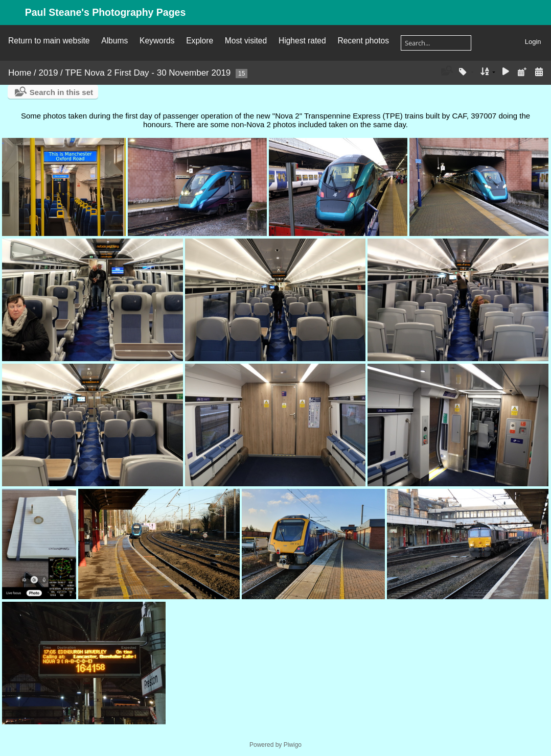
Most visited (246, 41)
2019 (49, 73)
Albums (114, 41)
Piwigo (293, 745)
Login (533, 42)
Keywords (157, 41)
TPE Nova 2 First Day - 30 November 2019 (148, 73)
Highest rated (302, 41)
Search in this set (61, 92)
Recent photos (363, 41)
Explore (200, 41)
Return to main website (49, 41)
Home (20, 73)
